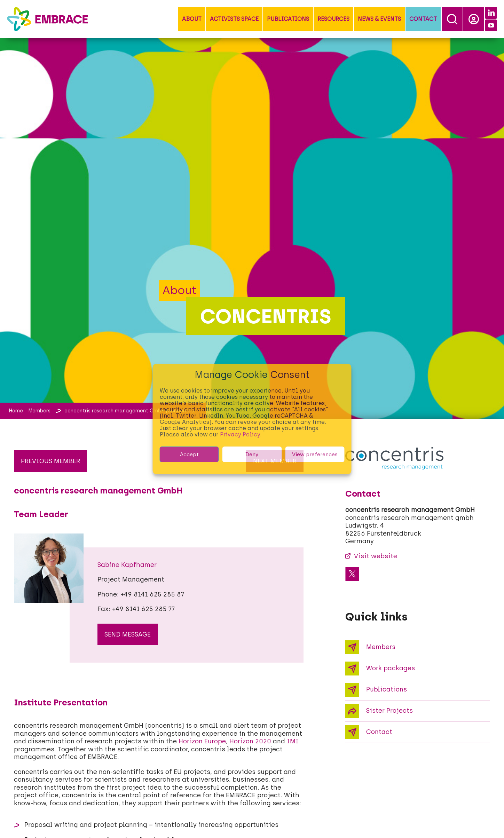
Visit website (376, 556)
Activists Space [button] (234, 19)
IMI (293, 741)
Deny (252, 454)
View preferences (315, 454)
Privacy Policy (240, 434)
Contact (423, 19)
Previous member (50, 461)
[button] (192, 19)
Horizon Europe (202, 741)
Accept (189, 454)
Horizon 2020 (250, 741)
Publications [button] (288, 19)
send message (128, 634)
